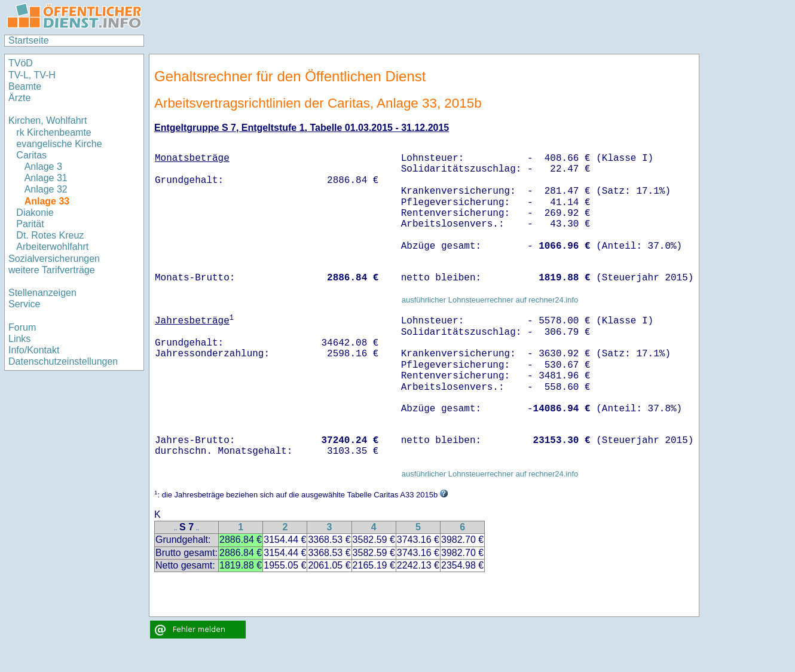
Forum (22, 327)
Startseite (29, 40)
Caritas (31, 155)
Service (24, 304)
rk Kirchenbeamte (53, 132)
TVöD (21, 63)
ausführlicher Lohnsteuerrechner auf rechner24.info (490, 300)
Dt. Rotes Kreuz (50, 235)
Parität (30, 224)
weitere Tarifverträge (52, 270)
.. (176, 528)
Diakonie (35, 213)
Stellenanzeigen (42, 293)
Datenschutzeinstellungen (63, 361)
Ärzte (19, 98)
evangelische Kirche (59, 144)
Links (19, 339)
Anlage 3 (43, 167)
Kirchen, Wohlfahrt (48, 120)
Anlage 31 (46, 178)
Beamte (25, 86)
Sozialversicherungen (54, 259)
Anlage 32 (46, 189)
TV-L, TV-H (32, 75)
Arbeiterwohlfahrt (52, 247)
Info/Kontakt (34, 350)
